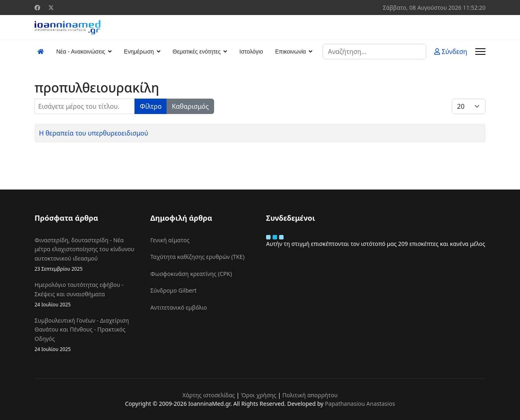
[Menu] (480, 52)
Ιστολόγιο (251, 52)
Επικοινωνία (290, 52)
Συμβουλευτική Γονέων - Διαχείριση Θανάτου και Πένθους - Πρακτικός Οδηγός (86, 335)
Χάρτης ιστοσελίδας (209, 395)
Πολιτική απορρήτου (310, 395)
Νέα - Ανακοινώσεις (81, 52)
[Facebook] (37, 8)
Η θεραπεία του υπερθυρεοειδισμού (94, 133)
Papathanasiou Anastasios (360, 404)
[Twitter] (51, 8)
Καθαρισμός (190, 106)
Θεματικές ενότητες (197, 52)
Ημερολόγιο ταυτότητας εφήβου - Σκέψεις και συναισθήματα (86, 295)
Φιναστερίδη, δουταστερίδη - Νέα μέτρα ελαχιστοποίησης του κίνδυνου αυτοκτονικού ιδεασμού (86, 254)
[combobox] (374, 52)
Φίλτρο (151, 106)
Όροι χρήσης (259, 395)
